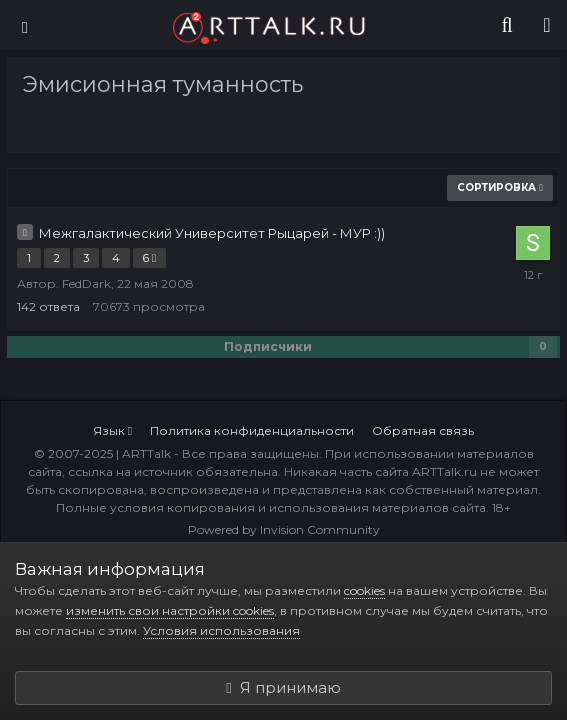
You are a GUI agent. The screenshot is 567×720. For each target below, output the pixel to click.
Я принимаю (283, 687)
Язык (112, 430)
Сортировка (500, 187)
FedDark (86, 283)
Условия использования (221, 630)
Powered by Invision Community (284, 529)
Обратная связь (423, 430)
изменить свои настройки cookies (170, 610)
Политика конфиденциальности (252, 430)
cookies (364, 590)
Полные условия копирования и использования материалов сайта (271, 507)
